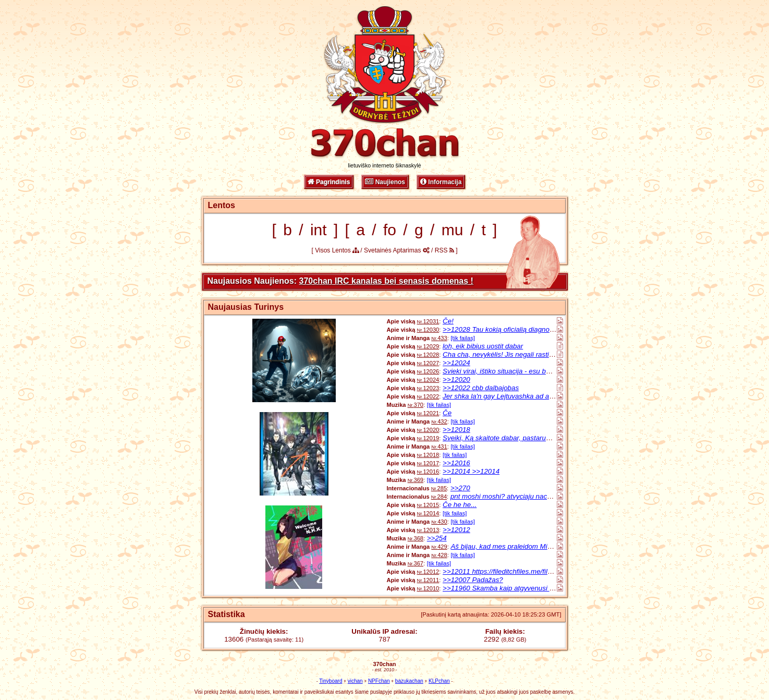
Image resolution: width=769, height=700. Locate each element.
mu (453, 230)
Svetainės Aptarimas (397, 250)
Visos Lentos (337, 250)
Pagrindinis (329, 182)
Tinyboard (331, 681)
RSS (444, 250)
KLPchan (439, 681)
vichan (355, 681)
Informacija (441, 182)
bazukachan (409, 681)
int (319, 230)
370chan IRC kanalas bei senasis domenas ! (386, 281)
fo (390, 230)
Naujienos (385, 182)
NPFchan (379, 681)
